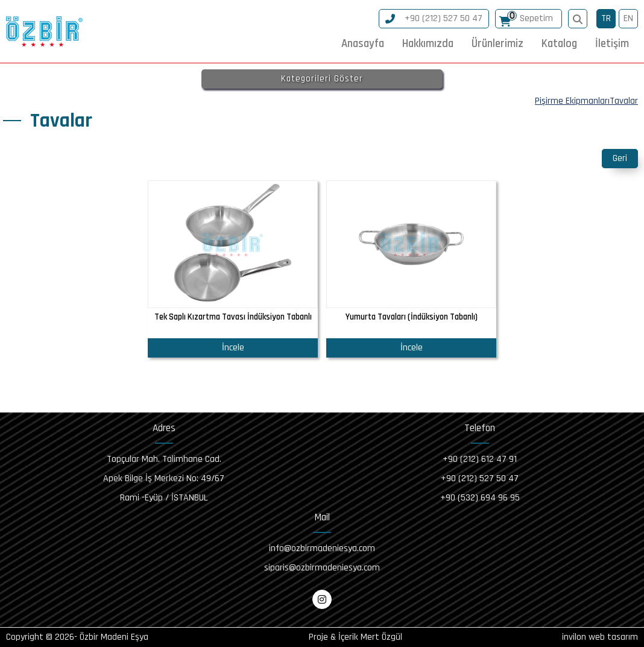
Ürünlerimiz (497, 44)
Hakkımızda (428, 44)
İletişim (612, 44)
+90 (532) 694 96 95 (480, 498)
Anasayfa (363, 44)
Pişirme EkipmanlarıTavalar (586, 101)
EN (628, 18)
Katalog (559, 44)
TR (606, 18)
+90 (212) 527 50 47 (434, 19)
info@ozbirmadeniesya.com (322, 548)
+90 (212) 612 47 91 (480, 459)
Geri (620, 158)
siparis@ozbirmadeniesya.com (322, 568)
